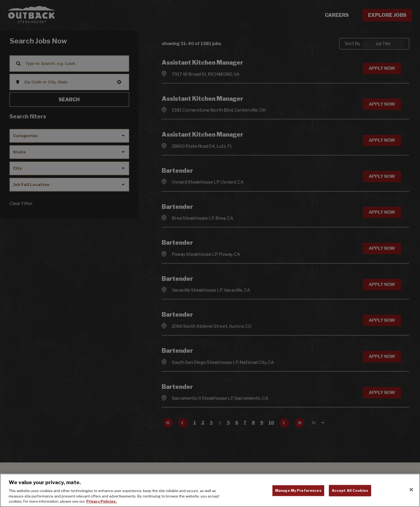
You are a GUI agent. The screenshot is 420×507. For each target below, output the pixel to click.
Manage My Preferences (298, 490)
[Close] (411, 490)
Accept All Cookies (350, 490)
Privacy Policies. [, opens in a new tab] (101, 501)
